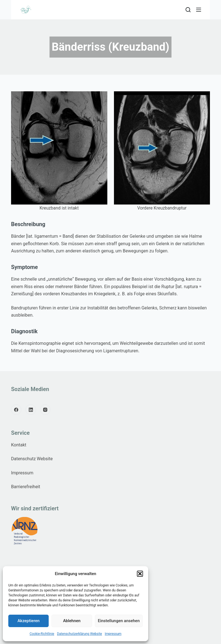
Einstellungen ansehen (119, 621)
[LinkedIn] (31, 410)
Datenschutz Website (32, 459)
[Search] (188, 10)
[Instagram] (45, 410)
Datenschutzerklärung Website (80, 634)
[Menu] (199, 10)
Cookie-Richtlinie (42, 634)
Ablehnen (72, 621)
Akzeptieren (28, 621)
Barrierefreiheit (26, 487)
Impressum (113, 634)
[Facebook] (16, 410)
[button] (140, 574)
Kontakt (19, 445)
